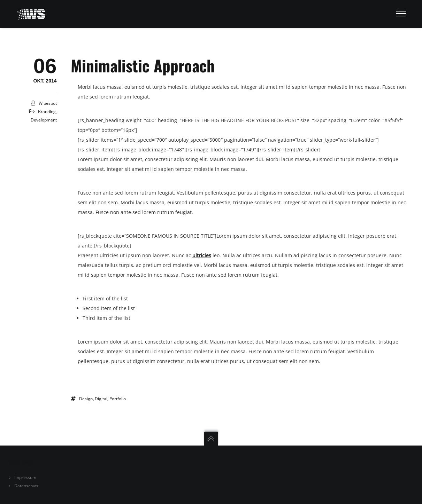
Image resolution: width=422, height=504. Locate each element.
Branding (47, 112)
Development (44, 120)
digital (101, 399)
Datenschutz (26, 486)
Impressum (25, 477)
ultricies (202, 255)
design (86, 399)
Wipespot (48, 103)
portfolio (118, 399)
